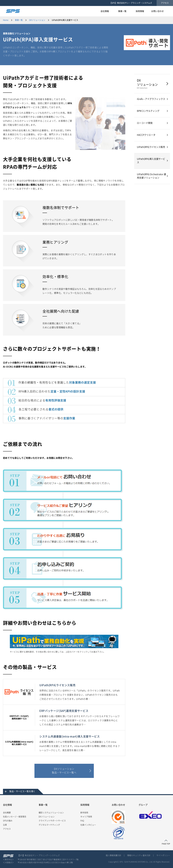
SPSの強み (8, 821)
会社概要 (7, 813)
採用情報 (85, 805)
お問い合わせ (118, 805)
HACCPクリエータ (146, 135)
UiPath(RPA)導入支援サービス (151, 161)
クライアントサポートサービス (52, 821)
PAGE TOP (166, 844)
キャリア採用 (86, 817)
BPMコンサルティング (148, 111)
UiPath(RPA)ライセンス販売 (151, 147)
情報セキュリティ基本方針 (139, 855)
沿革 (5, 825)
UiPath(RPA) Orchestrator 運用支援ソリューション (151, 176)
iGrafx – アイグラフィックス (151, 99)
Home (6, 20)
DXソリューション (37, 20)
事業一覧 (19, 20)
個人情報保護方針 (113, 855)
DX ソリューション (151, 84)
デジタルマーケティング (49, 825)
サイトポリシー (163, 855)
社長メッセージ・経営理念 (15, 817)
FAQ (82, 821)
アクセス (165, 3)
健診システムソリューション (51, 813)
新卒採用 (84, 813)
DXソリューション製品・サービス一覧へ (64, 771)
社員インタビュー (88, 825)
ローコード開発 (145, 123)
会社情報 (7, 805)
